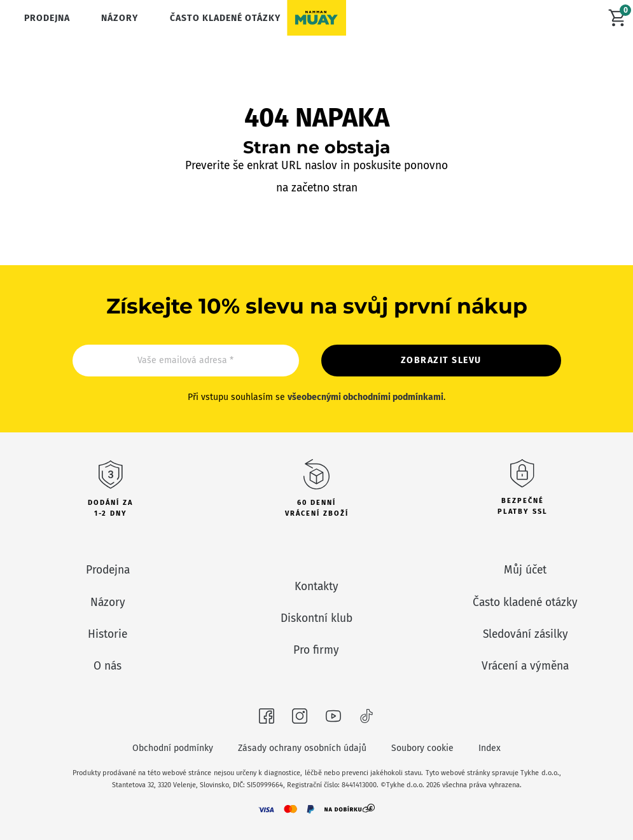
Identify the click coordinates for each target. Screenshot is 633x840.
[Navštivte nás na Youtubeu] (333, 719)
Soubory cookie (422, 748)
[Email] (186, 361)
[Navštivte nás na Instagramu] (300, 719)
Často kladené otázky (225, 18)
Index (490, 748)
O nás (108, 666)
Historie (108, 634)
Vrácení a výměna (525, 666)
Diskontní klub (316, 618)
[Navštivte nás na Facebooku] (267, 719)
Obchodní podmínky (173, 748)
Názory (120, 18)
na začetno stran (317, 188)
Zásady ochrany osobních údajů (302, 748)
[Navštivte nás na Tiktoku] (366, 719)
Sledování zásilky (525, 634)
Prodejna (47, 18)
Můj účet (525, 570)
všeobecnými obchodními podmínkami (365, 397)
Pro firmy (316, 650)
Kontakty (316, 587)
